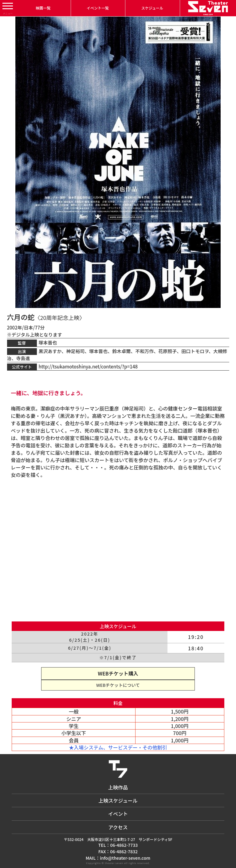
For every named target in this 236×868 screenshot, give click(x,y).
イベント (118, 814)
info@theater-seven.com (125, 858)
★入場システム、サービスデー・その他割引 (118, 747)
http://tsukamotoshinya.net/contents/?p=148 (88, 366)
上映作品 (118, 787)
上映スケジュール (118, 800)
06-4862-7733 (124, 845)
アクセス (118, 827)
